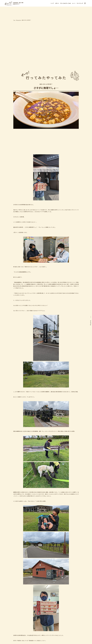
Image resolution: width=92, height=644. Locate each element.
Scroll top (91, 323)
